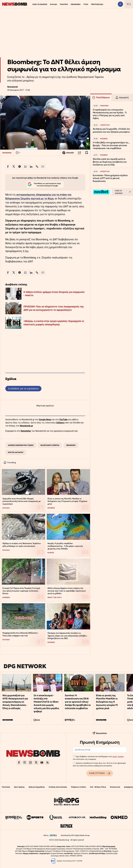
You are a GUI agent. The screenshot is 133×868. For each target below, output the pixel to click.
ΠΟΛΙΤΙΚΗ (64, 4)
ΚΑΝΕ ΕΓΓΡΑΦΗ (100, 773)
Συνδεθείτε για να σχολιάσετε (23, 389)
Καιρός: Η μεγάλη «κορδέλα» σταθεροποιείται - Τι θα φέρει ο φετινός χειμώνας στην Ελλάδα (65, 546)
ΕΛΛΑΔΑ (54, 4)
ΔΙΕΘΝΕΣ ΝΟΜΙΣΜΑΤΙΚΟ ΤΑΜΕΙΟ (21, 445)
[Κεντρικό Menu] (129, 4)
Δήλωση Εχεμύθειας (37, 787)
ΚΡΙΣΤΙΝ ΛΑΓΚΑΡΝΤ (16, 452)
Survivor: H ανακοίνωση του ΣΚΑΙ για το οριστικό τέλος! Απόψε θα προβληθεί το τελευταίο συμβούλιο (78, 702)
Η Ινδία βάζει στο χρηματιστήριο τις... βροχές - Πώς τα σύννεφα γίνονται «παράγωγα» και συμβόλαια (111, 145)
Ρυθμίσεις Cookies (78, 787)
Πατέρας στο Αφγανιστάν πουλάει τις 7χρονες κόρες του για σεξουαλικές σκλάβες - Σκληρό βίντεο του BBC (68, 636)
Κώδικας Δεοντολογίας (58, 787)
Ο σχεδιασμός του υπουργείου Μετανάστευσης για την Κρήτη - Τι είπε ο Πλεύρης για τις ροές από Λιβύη (110, 114)
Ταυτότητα (6, 787)
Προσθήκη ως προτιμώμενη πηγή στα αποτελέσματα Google (44, 185)
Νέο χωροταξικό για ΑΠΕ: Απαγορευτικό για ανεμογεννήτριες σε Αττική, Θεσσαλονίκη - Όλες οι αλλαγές (15, 702)
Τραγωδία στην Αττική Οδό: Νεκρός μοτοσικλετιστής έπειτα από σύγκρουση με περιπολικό (21, 501)
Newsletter (26, 431)
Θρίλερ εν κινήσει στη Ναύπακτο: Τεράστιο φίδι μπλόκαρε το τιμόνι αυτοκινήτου (21, 545)
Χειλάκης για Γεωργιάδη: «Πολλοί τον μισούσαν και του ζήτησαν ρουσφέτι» (111, 130)
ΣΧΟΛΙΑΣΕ (68, 153)
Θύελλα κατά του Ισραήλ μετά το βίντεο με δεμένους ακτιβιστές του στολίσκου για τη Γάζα (110, 162)
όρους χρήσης (118, 756)
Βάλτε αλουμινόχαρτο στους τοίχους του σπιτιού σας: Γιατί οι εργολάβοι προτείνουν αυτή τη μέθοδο (67, 591)
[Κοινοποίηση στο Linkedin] (31, 167)
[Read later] (87, 153)
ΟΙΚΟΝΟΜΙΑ (76, 4)
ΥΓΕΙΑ (86, 4)
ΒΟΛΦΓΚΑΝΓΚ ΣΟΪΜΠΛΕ (50, 445)
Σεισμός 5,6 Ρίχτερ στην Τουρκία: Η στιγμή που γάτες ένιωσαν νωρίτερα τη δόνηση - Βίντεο (21, 591)
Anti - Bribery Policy (98, 787)
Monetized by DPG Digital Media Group (75, 835)
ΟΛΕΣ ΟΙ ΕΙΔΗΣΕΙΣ (40, 4)
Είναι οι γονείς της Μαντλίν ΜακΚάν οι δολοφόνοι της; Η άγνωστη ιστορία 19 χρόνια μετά (67, 501)
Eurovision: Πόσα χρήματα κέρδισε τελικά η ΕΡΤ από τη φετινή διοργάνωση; (110, 178)
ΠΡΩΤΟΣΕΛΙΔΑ (97, 4)
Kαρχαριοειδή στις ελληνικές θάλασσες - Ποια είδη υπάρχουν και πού (21, 634)
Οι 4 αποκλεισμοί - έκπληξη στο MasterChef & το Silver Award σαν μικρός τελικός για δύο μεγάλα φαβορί (46, 703)
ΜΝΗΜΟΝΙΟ (71, 445)
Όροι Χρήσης (19, 787)
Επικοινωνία (115, 787)
